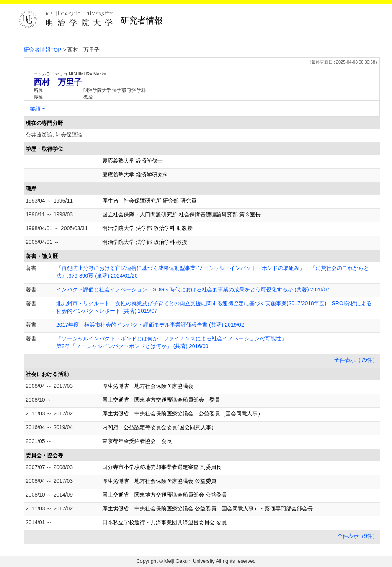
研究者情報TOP (43, 50)
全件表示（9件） (358, 536)
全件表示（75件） (356, 360)
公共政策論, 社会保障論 (54, 135)
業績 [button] (35, 109)
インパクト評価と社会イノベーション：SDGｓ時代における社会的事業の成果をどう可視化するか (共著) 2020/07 (193, 289)
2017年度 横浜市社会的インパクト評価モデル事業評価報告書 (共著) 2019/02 (150, 325)
